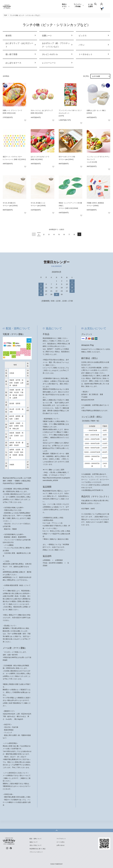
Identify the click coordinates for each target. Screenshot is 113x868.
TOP (5, 15)
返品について (34, 842)
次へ (79, 234)
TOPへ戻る (56, 830)
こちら (50, 550)
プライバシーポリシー (36, 852)
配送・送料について (36, 839)
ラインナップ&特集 (78, 5)
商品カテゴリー (64, 7)
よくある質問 (90, 5)
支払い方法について (36, 845)
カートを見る (61, 842)
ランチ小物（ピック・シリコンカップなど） (26, 15)
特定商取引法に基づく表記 (38, 849)
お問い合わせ (61, 845)
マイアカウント (61, 839)
